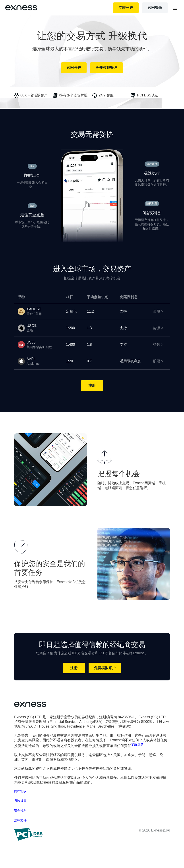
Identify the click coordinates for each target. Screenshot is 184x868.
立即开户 (126, 8)
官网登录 (155, 8)
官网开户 (74, 68)
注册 (92, 385)
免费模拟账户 (107, 68)
